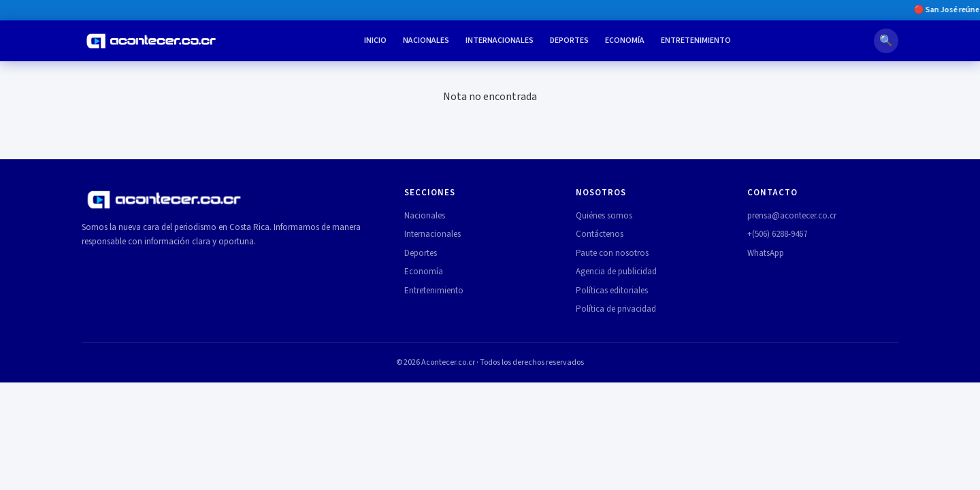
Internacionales (500, 40)
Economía (625, 40)
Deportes (569, 40)
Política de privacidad (616, 309)
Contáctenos (600, 234)
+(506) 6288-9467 (777, 234)
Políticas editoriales (612, 291)
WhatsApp (766, 253)
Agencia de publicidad (616, 272)
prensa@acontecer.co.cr (792, 216)
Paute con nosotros (612, 253)
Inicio (375, 40)
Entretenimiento (696, 40)
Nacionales (426, 40)
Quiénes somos (604, 216)
